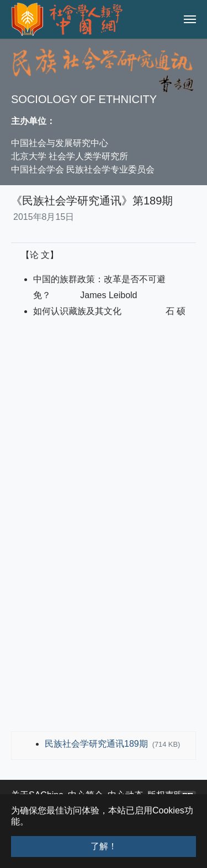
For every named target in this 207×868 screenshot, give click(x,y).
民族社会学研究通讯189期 (97, 744)
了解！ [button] (104, 846)
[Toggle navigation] (190, 19)
